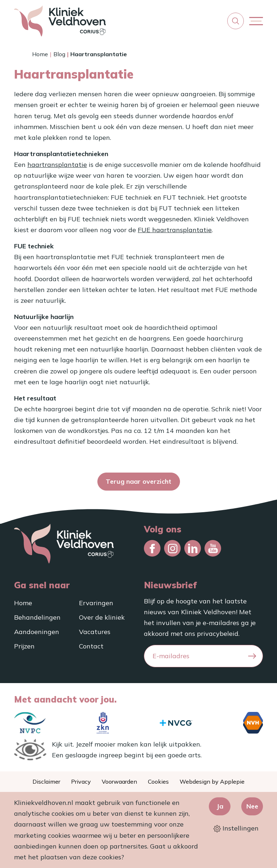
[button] (236, 21)
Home (40, 54)
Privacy (81, 781)
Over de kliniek (102, 617)
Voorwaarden (119, 781)
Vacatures (95, 632)
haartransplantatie (57, 165)
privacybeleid (218, 634)
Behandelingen (37, 617)
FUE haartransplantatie (175, 230)
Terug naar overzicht (138, 481)
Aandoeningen (37, 632)
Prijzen (24, 646)
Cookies (158, 781)
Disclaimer (46, 781)
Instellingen (236, 828)
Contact (91, 646)
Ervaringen (96, 603)
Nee (252, 806)
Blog (59, 54)
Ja (220, 806)
